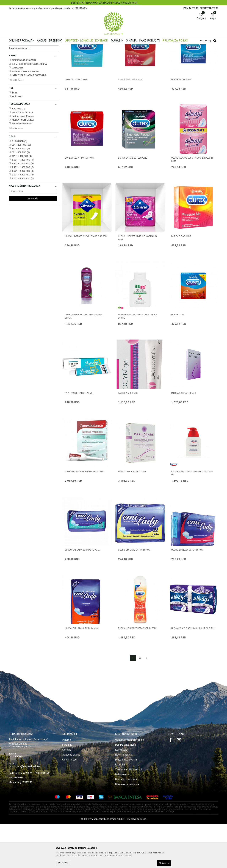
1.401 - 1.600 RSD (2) (23, 212)
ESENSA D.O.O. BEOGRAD (25, 116)
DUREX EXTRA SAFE (181, 124)
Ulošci (14, 82)
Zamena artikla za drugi (129, 814)
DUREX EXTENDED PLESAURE (133, 202)
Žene (15, 137)
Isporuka (120, 809)
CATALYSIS (18, 112)
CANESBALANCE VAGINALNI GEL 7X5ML (84, 516)
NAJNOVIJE (18, 153)
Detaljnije (63, 863)
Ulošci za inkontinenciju (22, 85)
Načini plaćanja (124, 799)
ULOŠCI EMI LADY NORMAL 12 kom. (82, 594)
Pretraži (33, 243)
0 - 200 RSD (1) (20, 185)
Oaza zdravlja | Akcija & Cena (23, 47)
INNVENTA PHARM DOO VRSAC (29, 119)
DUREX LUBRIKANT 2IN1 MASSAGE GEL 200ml (84, 361)
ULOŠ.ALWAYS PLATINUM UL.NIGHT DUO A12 (193, 673)
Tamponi (15, 78)
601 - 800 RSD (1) (21, 197)
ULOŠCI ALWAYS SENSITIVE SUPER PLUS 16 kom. (192, 204)
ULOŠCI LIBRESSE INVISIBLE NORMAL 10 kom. (138, 282)
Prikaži (173, 52)
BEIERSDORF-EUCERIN (24, 105)
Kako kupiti (121, 794)
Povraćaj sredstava (126, 824)
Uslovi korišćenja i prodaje (130, 784)
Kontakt (66, 794)
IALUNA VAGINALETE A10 (184, 437)
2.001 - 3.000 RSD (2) (23, 219)
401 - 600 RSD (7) (21, 193)
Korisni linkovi (70, 804)
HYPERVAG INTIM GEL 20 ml (79, 437)
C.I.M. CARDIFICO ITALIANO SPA (29, 108)
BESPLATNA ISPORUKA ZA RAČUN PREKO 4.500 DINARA (113, 3)
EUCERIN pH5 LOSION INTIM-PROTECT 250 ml (192, 517)
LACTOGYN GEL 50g (128, 437)
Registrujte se (209, 8)
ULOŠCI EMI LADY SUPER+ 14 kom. (82, 673)
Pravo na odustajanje (127, 829)
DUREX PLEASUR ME (181, 281)
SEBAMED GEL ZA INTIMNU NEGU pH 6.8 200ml (138, 361)
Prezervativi (16, 71)
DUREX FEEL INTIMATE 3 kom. (80, 202)
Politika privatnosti (126, 789)
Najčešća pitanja (71, 799)
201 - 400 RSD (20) (21, 189)
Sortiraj (142, 52)
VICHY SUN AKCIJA (22, 157)
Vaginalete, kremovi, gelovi (24, 67)
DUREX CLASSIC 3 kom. (77, 124)
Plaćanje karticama (126, 804)
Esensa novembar (22, 168)
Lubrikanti (15, 74)
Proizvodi (45, 47)
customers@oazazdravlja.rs (25, 811)
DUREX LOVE (178, 359)
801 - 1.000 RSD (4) (22, 200)
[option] (113, 3)
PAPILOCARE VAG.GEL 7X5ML (132, 516)
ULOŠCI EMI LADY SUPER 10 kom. (188, 594)
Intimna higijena (18, 64)
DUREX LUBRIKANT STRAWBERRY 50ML (138, 673)
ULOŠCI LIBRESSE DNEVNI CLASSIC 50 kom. (86, 281)
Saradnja (67, 789)
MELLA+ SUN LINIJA (23, 164)
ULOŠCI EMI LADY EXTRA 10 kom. (135, 594)
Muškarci (17, 141)
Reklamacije (122, 819)
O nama (67, 784)
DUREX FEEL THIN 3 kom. (130, 124)
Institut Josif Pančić (23, 160)
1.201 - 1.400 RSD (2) (23, 208)
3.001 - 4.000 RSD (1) (23, 223)
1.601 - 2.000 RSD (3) (23, 215)
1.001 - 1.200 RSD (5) (23, 204)
